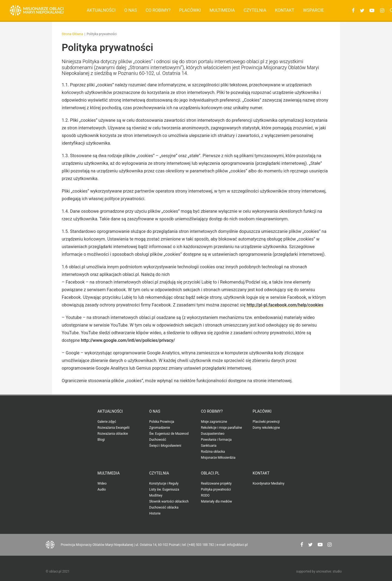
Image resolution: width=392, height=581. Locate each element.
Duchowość (158, 440)
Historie (155, 513)
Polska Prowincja (162, 422)
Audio (102, 489)
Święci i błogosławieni (165, 446)
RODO (205, 495)
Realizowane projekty (216, 483)
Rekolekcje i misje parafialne (221, 428)
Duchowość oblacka (164, 507)
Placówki (190, 10)
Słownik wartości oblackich (169, 501)
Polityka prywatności (216, 489)
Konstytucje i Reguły (164, 483)
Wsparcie (313, 10)
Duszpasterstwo (213, 434)
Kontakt (285, 10)
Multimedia (222, 10)
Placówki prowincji (266, 422)
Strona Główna (72, 34)
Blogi (101, 440)
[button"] (302, 545)
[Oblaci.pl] (37, 10)
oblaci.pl (210, 473)
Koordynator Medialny (269, 483)
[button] (352, 10)
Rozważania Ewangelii (114, 428)
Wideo (102, 483)
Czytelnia (255, 10)
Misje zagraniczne (214, 422)
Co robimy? (158, 10)
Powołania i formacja (216, 440)
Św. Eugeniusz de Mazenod (169, 434)
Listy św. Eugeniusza (164, 489)
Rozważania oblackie (113, 434)
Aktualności (101, 10)
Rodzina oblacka (213, 452)
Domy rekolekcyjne (266, 428)
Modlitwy (156, 495)
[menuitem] (101, 10)
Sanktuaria (209, 446)
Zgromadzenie (160, 428)
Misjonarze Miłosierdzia (218, 458)
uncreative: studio (329, 571)
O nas (130, 10)
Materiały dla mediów (216, 501)
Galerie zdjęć (107, 422)
